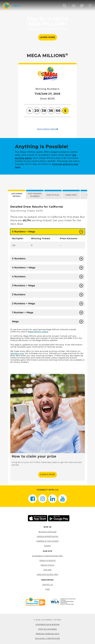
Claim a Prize (47, 474)
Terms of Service (47, 561)
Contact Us (48, 585)
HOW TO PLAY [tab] (53, 195)
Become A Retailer (48, 532)
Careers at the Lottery (47, 541)
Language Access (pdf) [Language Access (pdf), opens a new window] (47, 574)
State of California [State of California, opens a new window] (47, 629)
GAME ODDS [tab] (71, 195)
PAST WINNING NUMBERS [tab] (35, 195)
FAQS (47, 589)
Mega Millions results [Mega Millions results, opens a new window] (38, 332)
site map (47, 570)
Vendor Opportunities (48, 536)
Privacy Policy (47, 565)
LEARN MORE (47, 37)
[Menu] (90, 6)
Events (48, 546)
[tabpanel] (48, 342)
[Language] (82, 6)
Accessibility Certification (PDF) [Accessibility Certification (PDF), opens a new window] (47, 556)
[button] (65, 6)
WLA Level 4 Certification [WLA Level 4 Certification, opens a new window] (47, 638)
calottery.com (17, 353)
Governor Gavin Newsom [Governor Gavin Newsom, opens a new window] (48, 625)
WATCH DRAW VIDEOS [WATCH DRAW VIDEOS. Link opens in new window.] (47, 129)
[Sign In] (74, 6)
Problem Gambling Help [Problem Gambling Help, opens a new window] (48, 634)
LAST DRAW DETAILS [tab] (17, 195)
